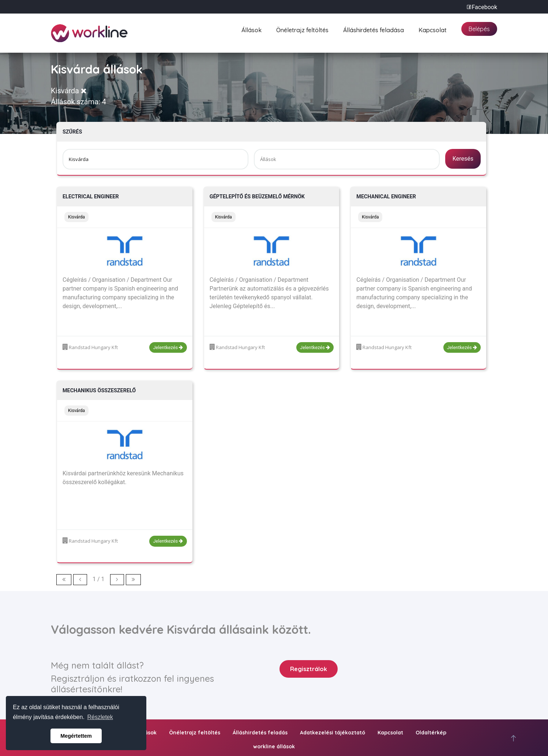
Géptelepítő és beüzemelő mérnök (257, 197)
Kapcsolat (433, 29)
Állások (252, 29)
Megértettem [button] (76, 736)
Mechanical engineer (386, 197)
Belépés (479, 29)
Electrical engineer (91, 197)
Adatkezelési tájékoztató (333, 733)
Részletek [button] (100, 717)
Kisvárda (69, 91)
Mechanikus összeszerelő (99, 391)
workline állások (274, 746)
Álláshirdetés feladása (374, 29)
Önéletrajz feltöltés (302, 29)
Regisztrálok (309, 669)
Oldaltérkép (431, 733)
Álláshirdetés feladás (260, 733)
